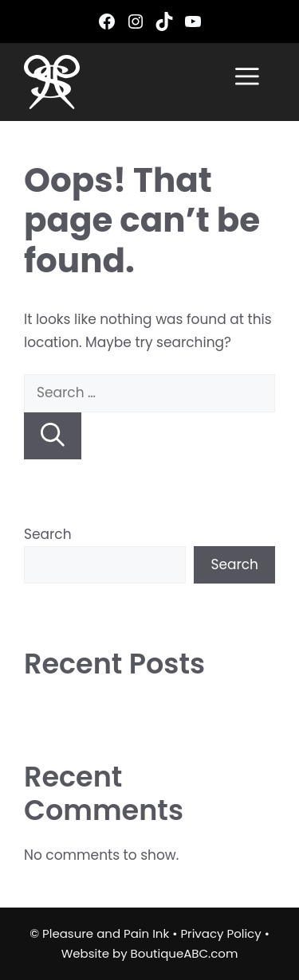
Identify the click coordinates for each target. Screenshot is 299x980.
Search (48, 534)
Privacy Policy (220, 933)
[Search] (53, 436)
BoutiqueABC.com (185, 953)
